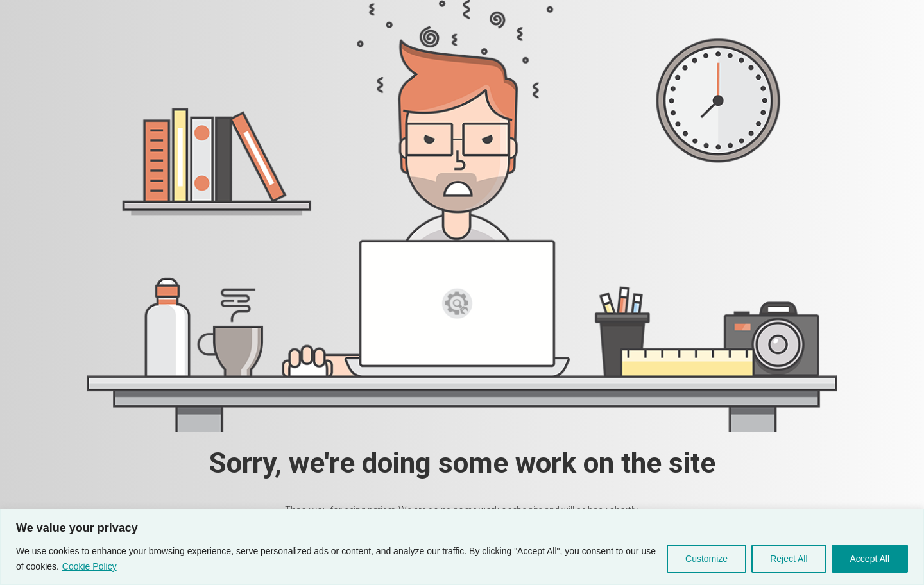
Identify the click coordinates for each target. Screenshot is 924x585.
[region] (462, 547)
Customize (706, 559)
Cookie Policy (90, 566)
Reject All (789, 559)
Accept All (870, 559)
